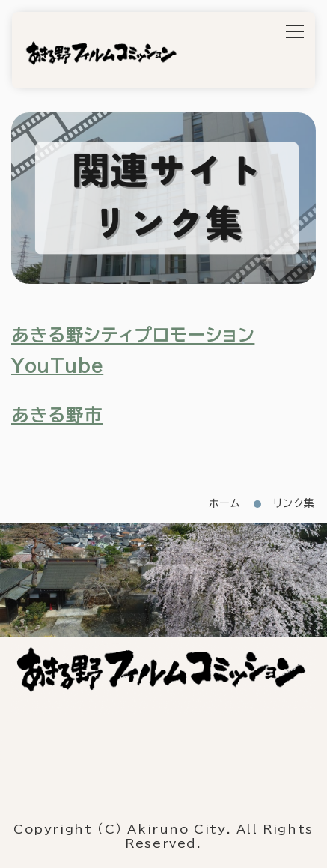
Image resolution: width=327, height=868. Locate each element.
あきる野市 (57, 415)
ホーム (225, 503)
